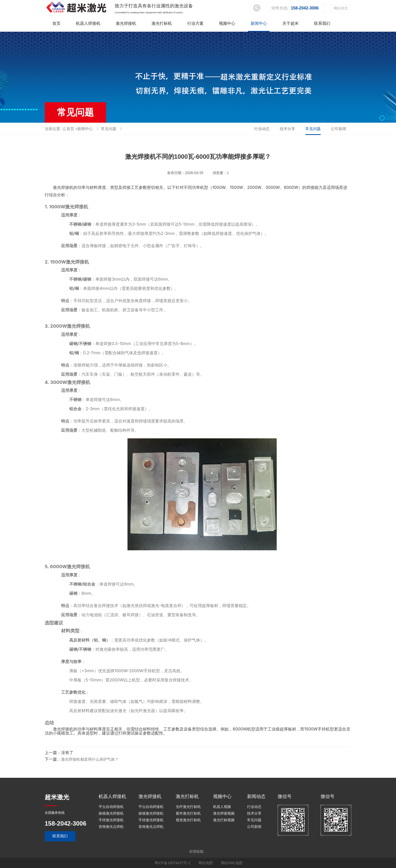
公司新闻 (339, 129)
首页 (56, 23)
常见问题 (109, 129)
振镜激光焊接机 (111, 813)
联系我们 (322, 23)
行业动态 (262, 129)
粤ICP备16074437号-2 (172, 863)
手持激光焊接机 (111, 820)
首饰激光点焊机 (111, 827)
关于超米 (290, 23)
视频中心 (227, 23)
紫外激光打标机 (188, 813)
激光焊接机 (126, 23)
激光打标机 (162, 23)
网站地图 (206, 863)
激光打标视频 (224, 820)
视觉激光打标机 (188, 820)
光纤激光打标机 (188, 807)
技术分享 (287, 129)
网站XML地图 (232, 863)
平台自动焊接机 (111, 807)
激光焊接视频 (224, 813)
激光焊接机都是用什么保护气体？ (90, 759)
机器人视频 (222, 807)
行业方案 (195, 23)
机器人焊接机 (88, 23)
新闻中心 (259, 23)
